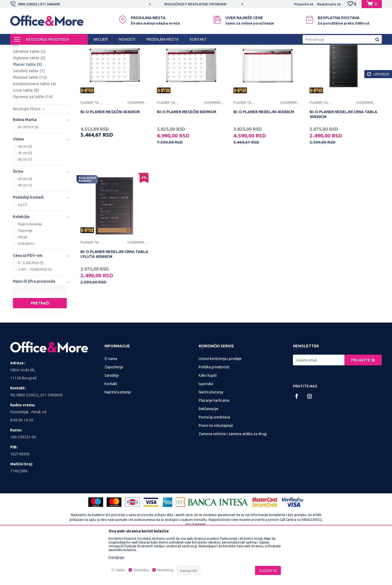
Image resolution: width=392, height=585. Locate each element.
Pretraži (40, 348)
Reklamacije (209, 454)
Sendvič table (29, 115)
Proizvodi (42, 50)
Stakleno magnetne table (37, 87)
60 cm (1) (25, 204)
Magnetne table (32, 77)
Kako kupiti (208, 420)
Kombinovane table (34, 128)
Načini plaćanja (211, 437)
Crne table (26, 135)
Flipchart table (30, 71)
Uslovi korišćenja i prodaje (220, 403)
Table (116, 50)
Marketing (165, 570)
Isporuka (206, 428)
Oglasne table (29, 103)
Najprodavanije (30, 269)
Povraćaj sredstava (214, 462)
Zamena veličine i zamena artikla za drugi (233, 479)
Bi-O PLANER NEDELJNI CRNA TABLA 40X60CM (343, 159)
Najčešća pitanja (118, 437)
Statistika (141, 570)
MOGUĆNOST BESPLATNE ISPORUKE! (196, 4)
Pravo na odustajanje (216, 470)
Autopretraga (237, 59)
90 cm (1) (25, 230)
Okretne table (29, 96)
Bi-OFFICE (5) (28, 172)
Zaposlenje (114, 412)
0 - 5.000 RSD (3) (31, 307)
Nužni (121, 570)
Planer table (27, 109)
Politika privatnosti (214, 412)
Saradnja (112, 420)
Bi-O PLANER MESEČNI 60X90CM (187, 157)
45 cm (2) (25, 198)
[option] (196, 4)
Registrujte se (329, 4)
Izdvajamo (26, 288)
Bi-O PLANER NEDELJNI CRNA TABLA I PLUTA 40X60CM (114, 299)
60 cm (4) (25, 223)
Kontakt (111, 428)
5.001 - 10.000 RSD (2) (35, 314)
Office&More (20, 50)
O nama (111, 403)
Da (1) (23, 249)
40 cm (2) (25, 191)
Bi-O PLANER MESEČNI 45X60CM (110, 157)
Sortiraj (264, 59)
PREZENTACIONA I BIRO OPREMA (81, 50)
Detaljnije (116, 558)
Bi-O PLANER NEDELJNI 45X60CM (264, 157)
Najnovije (25, 275)
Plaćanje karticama (214, 445)
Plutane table (30, 122)
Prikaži (319, 59)
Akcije (23, 282)
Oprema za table (33, 141)
